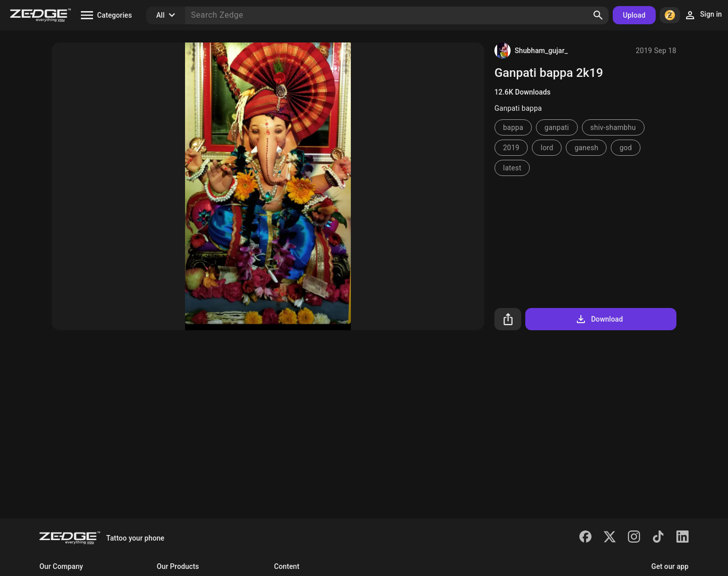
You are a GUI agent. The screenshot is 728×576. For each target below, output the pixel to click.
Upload (634, 15)
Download (599, 319)
